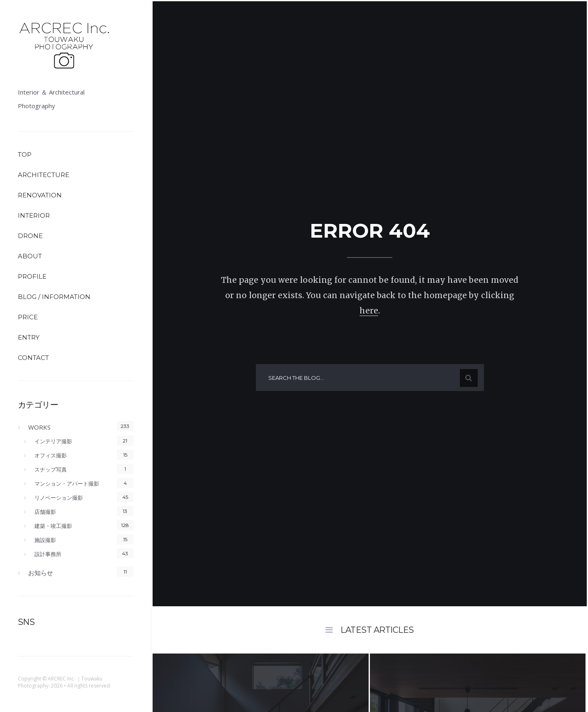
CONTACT (33, 358)
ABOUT (30, 256)
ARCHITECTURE (44, 175)
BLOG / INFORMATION (54, 297)
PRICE (28, 317)
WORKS (39, 427)
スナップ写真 (51, 469)
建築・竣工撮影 (53, 526)
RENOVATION (40, 195)
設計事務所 (48, 554)
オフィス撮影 (51, 455)
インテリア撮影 (53, 441)
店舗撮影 (45, 512)
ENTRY (29, 337)
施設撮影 (45, 540)
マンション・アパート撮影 (67, 484)
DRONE (30, 236)
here (369, 311)
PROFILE (32, 276)
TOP (25, 154)
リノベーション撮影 (59, 498)
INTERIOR (34, 215)
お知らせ (41, 573)
